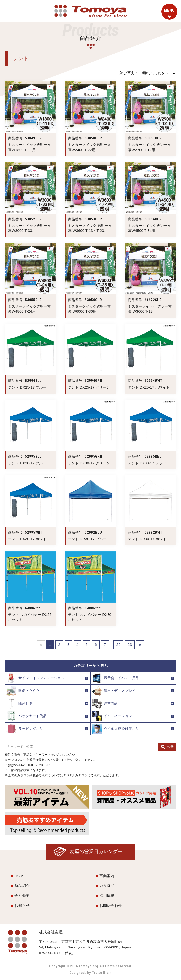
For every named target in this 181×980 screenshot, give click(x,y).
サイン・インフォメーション (36, 678)
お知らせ (22, 905)
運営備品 (105, 704)
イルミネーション (112, 716)
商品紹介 (22, 886)
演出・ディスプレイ (114, 691)
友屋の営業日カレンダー (95, 852)
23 (130, 645)
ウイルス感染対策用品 (116, 729)
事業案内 (107, 876)
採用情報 (107, 896)
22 (118, 645)
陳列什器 (19, 704)
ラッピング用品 (25, 729)
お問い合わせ (111, 905)
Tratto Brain (102, 973)
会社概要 (22, 896)
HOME (20, 876)
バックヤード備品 (27, 716)
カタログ (107, 886)
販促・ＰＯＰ (23, 691)
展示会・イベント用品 (116, 678)
